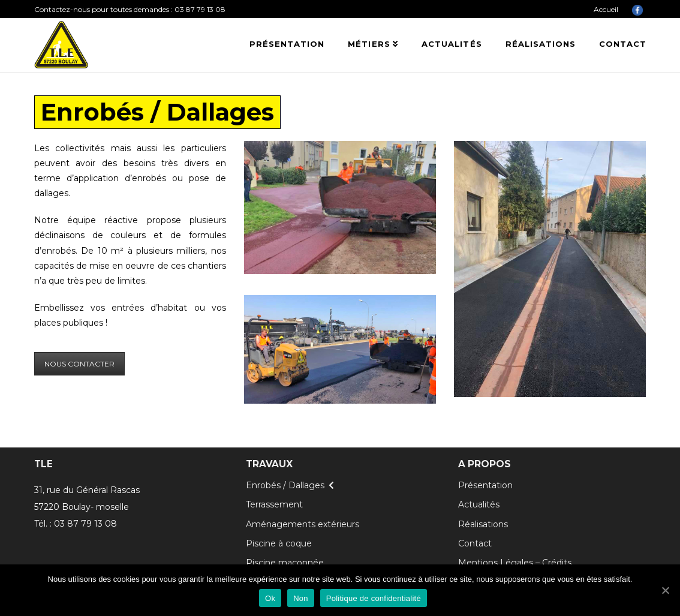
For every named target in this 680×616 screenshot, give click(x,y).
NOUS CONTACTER (79, 364)
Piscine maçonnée (285, 563)
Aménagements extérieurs (303, 524)
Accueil (606, 9)
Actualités (479, 504)
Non (301, 598)
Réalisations (483, 524)
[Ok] (665, 590)
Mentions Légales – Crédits (515, 563)
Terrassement (274, 504)
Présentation (485, 485)
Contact (475, 543)
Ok (270, 598)
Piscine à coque (279, 543)
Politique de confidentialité (374, 598)
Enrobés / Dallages (285, 485)
